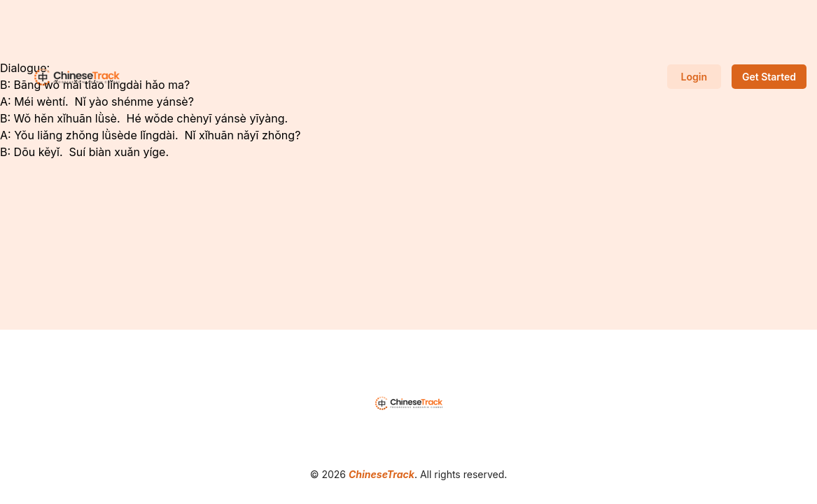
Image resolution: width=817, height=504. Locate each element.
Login (694, 77)
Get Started (769, 77)
